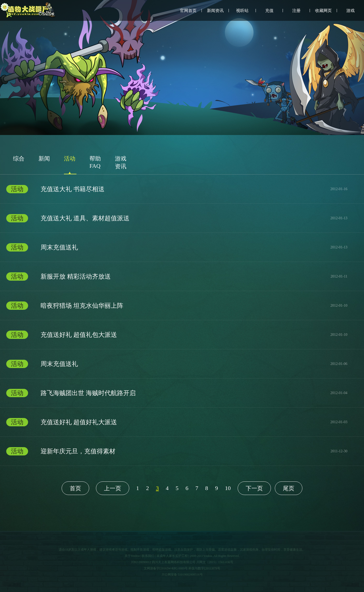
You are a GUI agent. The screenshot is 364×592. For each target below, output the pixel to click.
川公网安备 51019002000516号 (182, 575)
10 (228, 488)
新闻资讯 (215, 11)
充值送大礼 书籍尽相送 (177, 189)
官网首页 (188, 11)
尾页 (289, 488)
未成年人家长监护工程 (172, 556)
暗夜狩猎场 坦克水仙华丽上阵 (177, 306)
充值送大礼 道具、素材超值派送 (177, 218)
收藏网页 (323, 11)
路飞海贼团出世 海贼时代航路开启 (177, 393)
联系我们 (148, 556)
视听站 (242, 11)
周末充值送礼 (177, 247)
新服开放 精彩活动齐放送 (177, 276)
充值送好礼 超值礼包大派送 (177, 335)
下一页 (254, 488)
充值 (269, 11)
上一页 (113, 488)
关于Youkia (132, 556)
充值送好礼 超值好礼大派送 (177, 422)
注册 (296, 11)
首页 (75, 488)
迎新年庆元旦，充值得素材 (177, 451)
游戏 (350, 11)
